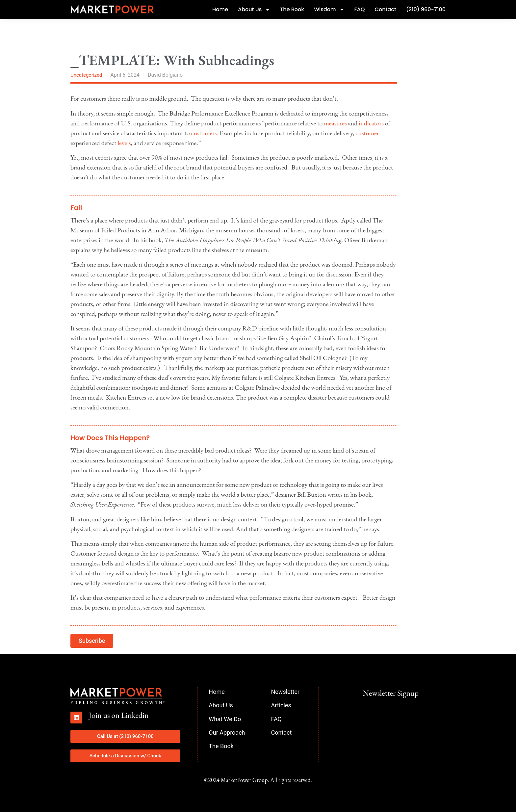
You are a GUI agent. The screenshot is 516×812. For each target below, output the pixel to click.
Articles (281, 705)
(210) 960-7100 (426, 9)
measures (335, 123)
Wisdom (329, 10)
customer (367, 133)
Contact (386, 9)
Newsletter (285, 692)
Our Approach (227, 733)
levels (124, 143)
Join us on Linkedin (119, 715)
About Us (254, 10)
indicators (371, 123)
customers (204, 133)
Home (220, 9)
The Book (292, 9)
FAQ (360, 9)
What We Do (225, 719)
